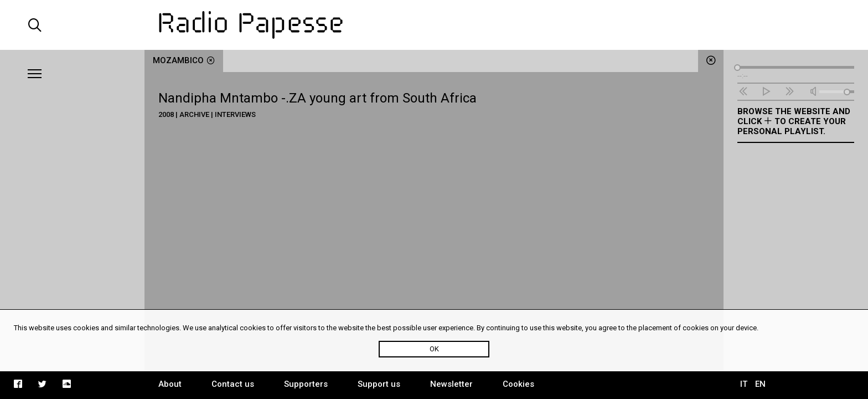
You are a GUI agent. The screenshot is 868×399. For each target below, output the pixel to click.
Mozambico (184, 60)
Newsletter (451, 384)
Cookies (518, 384)
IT (744, 384)
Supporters (306, 384)
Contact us (233, 384)
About (170, 384)
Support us (379, 384)
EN (760, 384)
